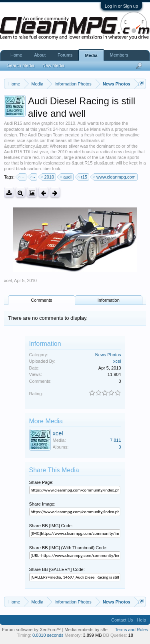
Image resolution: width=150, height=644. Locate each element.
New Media (53, 65)
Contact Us (122, 620)
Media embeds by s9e (86, 630)
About (40, 55)
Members (119, 55)
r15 (83, 177)
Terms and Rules (131, 630)
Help (141, 620)
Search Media (21, 65)
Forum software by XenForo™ (32, 630)
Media (91, 55)
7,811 (116, 440)
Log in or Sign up (121, 6)
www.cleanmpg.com (115, 177)
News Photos (108, 355)
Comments (41, 300)
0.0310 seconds (48, 635)
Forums (65, 55)
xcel (8, 280)
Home (16, 55)
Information (109, 300)
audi (66, 177)
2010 (48, 177)
